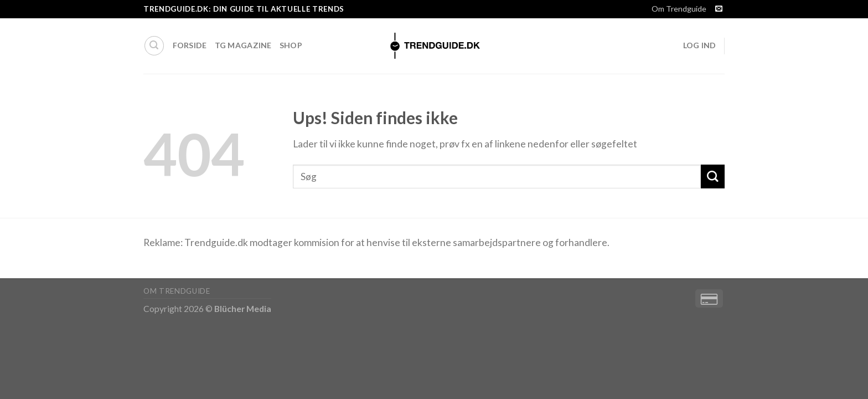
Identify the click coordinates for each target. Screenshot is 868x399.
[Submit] (713, 177)
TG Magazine (243, 45)
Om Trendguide (679, 9)
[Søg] (154, 46)
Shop (291, 45)
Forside (190, 45)
